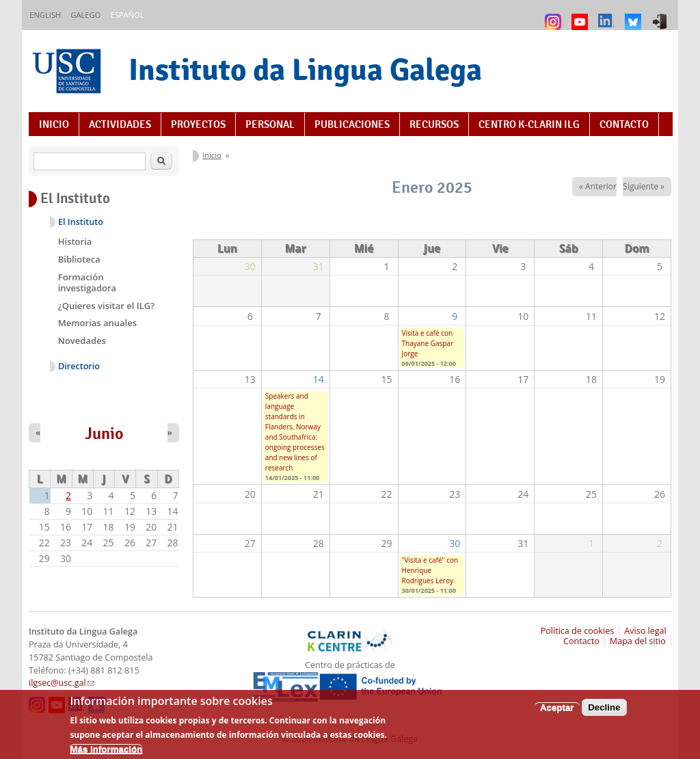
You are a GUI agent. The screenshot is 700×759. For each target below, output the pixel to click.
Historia (75, 241)
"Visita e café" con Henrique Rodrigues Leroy (430, 570)
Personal (270, 124)
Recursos (434, 124)
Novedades (82, 341)
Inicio (54, 124)
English (45, 15)
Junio (104, 434)
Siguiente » (644, 186)
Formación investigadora (87, 282)
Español (127, 15)
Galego (85, 15)
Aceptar (557, 709)
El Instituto (81, 222)
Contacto (624, 124)
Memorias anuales (97, 323)
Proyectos (198, 124)
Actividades (120, 124)
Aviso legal (645, 631)
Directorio (79, 366)
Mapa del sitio (638, 641)
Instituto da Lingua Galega (305, 69)
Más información (106, 750)
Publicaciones (352, 124)
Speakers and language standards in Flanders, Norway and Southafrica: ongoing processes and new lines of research (295, 432)
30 (455, 543)
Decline (604, 709)
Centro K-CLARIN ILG (529, 124)
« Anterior (598, 186)
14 (319, 379)
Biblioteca (79, 259)
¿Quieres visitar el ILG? (106, 306)
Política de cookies (578, 631)
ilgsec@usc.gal (62, 683)
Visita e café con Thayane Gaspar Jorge (428, 343)
